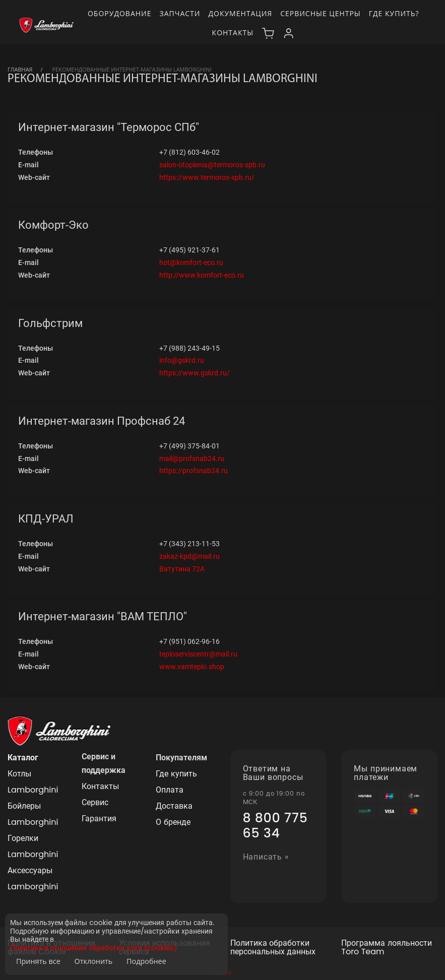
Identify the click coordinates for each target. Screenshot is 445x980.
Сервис (95, 802)
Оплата (170, 790)
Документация (240, 13)
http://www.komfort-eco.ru (202, 275)
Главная (20, 69)
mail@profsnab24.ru (192, 459)
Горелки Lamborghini (33, 846)
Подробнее (146, 961)
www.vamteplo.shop (192, 667)
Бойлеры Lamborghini (33, 814)
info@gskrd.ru (182, 360)
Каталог (23, 758)
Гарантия (99, 819)
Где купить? (394, 13)
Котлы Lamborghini (33, 782)
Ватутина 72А (182, 569)
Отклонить (94, 961)
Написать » (266, 857)
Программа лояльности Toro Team (386, 948)
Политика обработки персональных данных (273, 948)
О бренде (173, 822)
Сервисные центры (321, 13)
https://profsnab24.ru (194, 471)
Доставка (174, 806)
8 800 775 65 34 (275, 826)
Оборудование (120, 13)
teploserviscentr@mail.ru (198, 654)
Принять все (38, 961)
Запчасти (180, 13)
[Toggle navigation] (21, 99)
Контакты (233, 32)
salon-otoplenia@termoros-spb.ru (212, 165)
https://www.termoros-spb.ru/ (207, 177)
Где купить (176, 774)
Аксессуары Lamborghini (33, 878)
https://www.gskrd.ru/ (195, 373)
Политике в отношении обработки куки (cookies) (93, 948)
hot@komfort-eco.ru (191, 263)
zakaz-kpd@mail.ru (189, 556)
